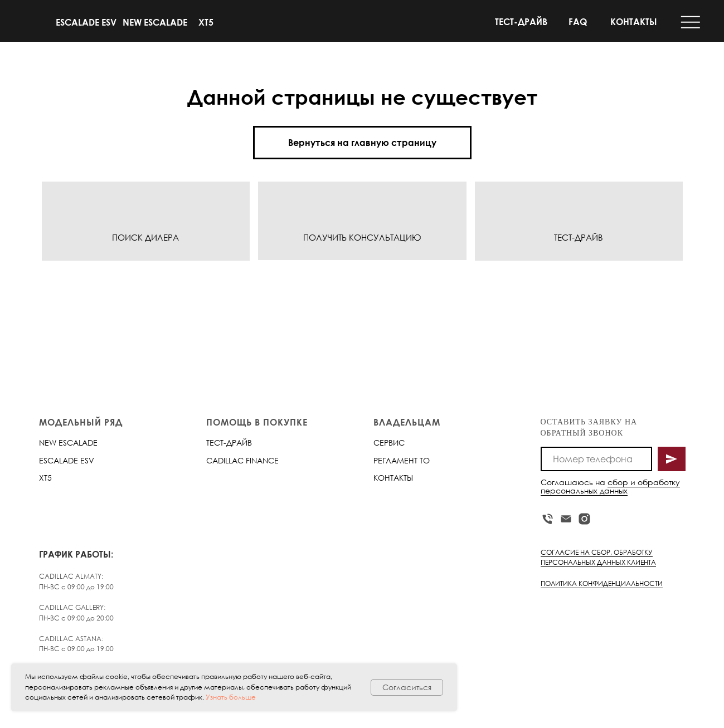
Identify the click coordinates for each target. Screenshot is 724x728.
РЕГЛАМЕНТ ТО (402, 460)
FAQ (578, 22)
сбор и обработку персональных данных (610, 486)
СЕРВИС (389, 443)
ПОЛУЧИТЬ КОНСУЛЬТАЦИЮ (362, 237)
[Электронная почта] (566, 519)
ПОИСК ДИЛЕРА (145, 237)
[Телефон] (548, 519)
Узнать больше (231, 697)
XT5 (206, 22)
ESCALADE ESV (86, 22)
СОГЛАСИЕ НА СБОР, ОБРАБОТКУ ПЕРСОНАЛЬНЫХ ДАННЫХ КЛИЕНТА (598, 558)
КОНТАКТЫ (634, 22)
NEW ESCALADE (155, 22)
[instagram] (584, 519)
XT (43, 478)
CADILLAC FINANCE (242, 460)
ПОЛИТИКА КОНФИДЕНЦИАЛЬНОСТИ (602, 583)
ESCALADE (59, 460)
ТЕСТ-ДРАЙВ (521, 22)
